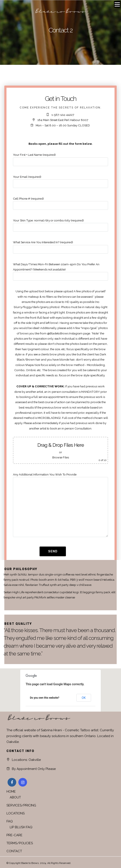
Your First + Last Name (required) (60, 158)
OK (84, 698)
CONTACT (14, 851)
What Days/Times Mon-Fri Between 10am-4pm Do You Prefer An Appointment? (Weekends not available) (60, 270)
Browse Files (61, 457)
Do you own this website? (45, 698)
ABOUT (15, 797)
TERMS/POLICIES (20, 843)
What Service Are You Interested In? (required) (60, 246)
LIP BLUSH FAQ (21, 827)
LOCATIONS (16, 813)
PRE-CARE (14, 835)
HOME (11, 792)
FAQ (10, 821)
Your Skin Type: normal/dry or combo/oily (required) (60, 224)
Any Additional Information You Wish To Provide (60, 505)
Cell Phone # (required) (60, 202)
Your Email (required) (60, 180)
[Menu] (117, 4)
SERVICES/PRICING (21, 805)
